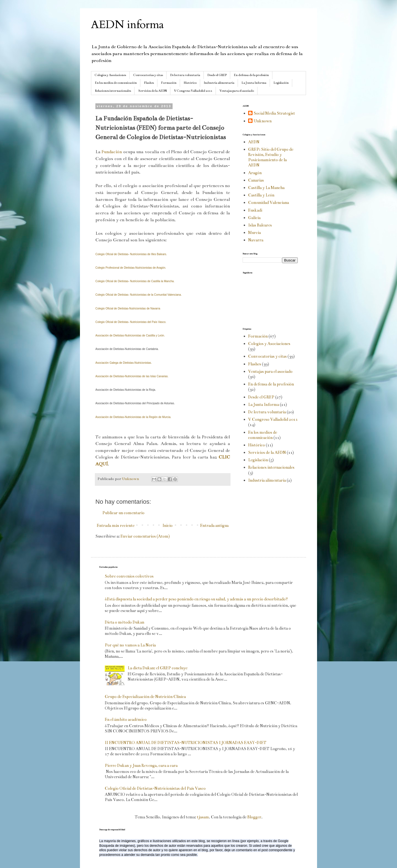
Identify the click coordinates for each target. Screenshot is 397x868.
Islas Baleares (260, 225)
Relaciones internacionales (113, 91)
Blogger (254, 817)
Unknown (263, 121)
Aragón (255, 173)
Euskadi (255, 210)
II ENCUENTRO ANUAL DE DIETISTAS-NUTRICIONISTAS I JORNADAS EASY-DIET (186, 743)
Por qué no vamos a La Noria (130, 645)
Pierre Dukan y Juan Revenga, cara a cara (141, 765)
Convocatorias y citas (148, 75)
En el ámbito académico (126, 719)
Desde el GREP (217, 75)
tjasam (203, 817)
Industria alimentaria (219, 83)
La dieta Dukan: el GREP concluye (158, 668)
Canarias (256, 180)
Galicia (254, 218)
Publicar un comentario (123, 513)
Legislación (281, 83)
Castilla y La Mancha (266, 188)
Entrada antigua (214, 525)
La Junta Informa (254, 83)
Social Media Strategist (274, 113)
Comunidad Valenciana (269, 203)
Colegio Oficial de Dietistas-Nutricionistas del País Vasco (155, 788)
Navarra (256, 240)
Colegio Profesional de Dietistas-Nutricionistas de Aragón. (131, 268)
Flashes (149, 83)
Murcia (254, 233)
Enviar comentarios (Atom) (145, 536)
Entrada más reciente (116, 525)
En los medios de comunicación (116, 83)
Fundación (112, 152)
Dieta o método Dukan (124, 622)
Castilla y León (261, 195)
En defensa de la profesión (251, 75)
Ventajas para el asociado (237, 91)
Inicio (167, 525)
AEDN (254, 142)
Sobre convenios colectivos (129, 576)
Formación (169, 83)
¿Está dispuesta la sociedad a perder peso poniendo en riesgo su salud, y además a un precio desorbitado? (196, 599)
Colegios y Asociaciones (110, 75)
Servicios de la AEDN (152, 91)
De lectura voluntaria (185, 75)
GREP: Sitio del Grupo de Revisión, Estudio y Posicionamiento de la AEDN (271, 157)
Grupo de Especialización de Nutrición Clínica (145, 697)
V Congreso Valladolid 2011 (193, 91)
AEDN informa (127, 25)
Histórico (190, 83)
